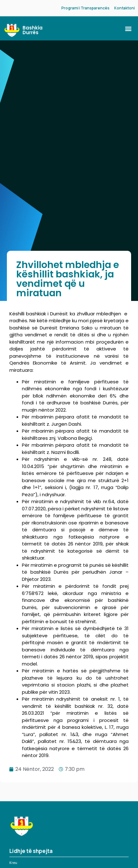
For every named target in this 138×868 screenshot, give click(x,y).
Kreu (13, 863)
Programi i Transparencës (85, 8)
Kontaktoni (125, 8)
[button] (128, 28)
